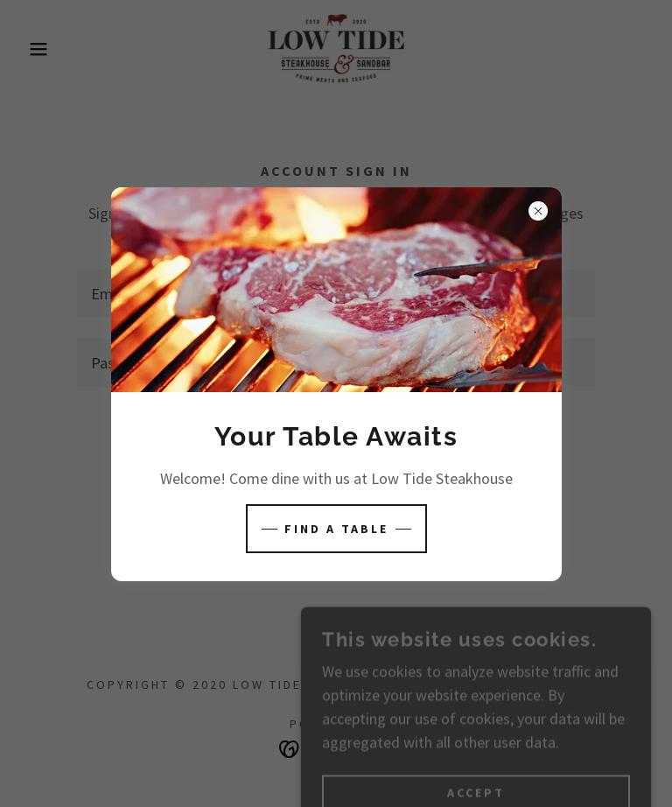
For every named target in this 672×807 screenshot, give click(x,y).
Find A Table (336, 529)
